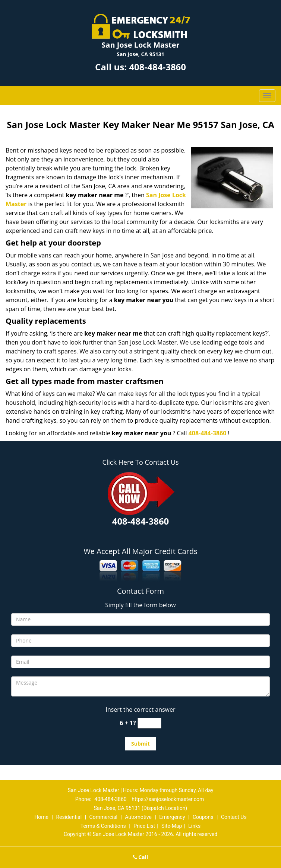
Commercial (103, 817)
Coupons (203, 817)
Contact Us (234, 817)
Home (41, 817)
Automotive (138, 817)
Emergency (172, 817)
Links (194, 826)
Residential (69, 817)
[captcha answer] (149, 723)
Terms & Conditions (103, 826)
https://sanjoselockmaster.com (168, 799)
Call (141, 857)
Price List (144, 826)
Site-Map (172, 826)
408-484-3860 (157, 67)
